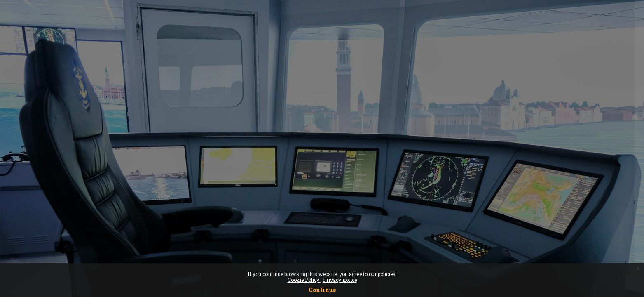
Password (498, 165)
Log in (557, 228)
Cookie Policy (304, 280)
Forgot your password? (601, 205)
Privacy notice (340, 280)
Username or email (512, 123)
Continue (322, 290)
